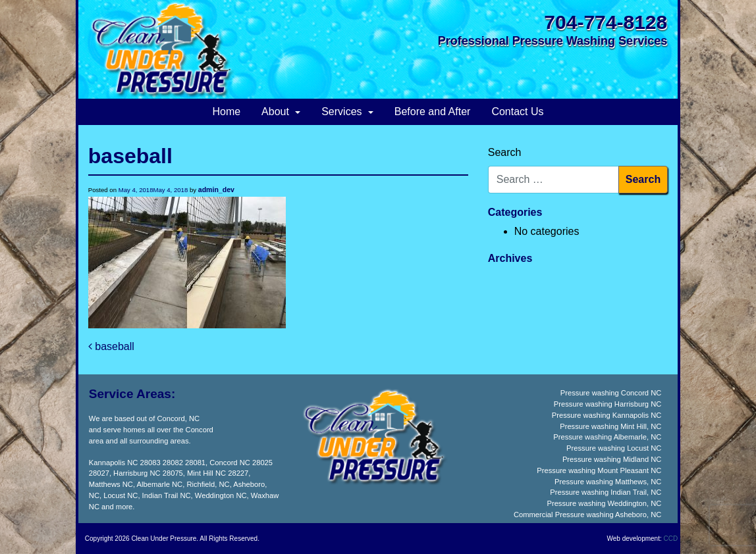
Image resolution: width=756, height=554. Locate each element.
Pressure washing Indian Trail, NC (606, 492)
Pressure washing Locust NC (614, 448)
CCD (671, 539)
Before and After (433, 112)
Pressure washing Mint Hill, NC (610, 426)
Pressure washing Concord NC (611, 393)
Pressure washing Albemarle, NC (607, 437)
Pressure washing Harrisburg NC (608, 404)
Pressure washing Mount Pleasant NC (599, 470)
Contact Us (517, 112)
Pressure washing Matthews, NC (608, 482)
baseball (111, 346)
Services (343, 112)
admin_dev (216, 189)
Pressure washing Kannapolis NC (607, 415)
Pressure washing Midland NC (612, 459)
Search (505, 152)
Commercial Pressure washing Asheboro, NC (587, 515)
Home (226, 112)
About (277, 112)
